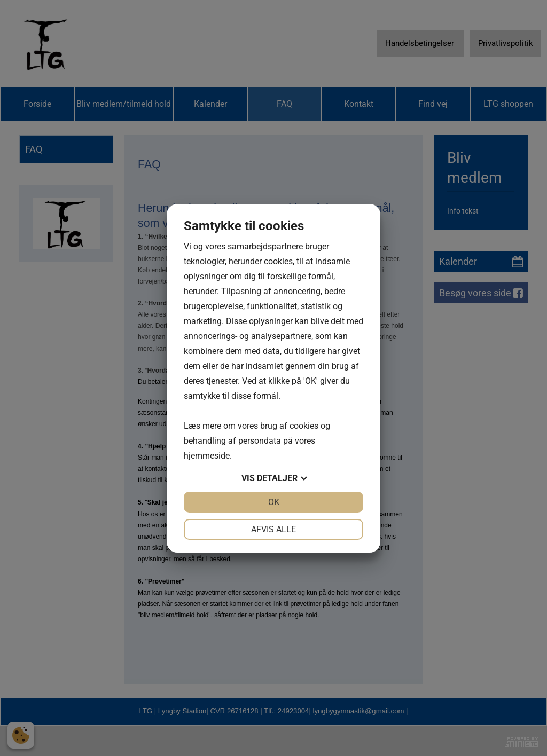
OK (274, 502)
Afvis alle (273, 529)
